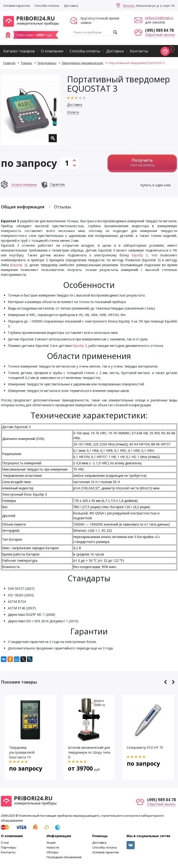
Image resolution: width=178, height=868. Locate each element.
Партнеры (9, 847)
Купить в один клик (156, 185)
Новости (53, 847)
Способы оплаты (47, 6)
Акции (51, 842)
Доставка (71, 6)
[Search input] (92, 32)
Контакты (139, 51)
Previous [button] (166, 682)
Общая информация (23, 207)
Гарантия (57, 184)
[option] (30, 110)
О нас (5, 842)
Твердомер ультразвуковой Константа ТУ (22, 752)
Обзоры (52, 852)
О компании (52, 51)
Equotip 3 (140, 255)
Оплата (73, 112)
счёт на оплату (142, 162)
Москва (129, 6)
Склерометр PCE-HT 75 (145, 747)
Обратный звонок (160, 35)
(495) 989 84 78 (159, 30)
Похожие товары (19, 682)
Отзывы (63, 207)
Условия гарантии (17, 6)
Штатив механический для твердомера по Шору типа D (89, 752)
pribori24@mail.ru (159, 18)
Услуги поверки (24, 184)
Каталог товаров (19, 51)
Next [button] (173, 682)
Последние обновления (64, 857)
